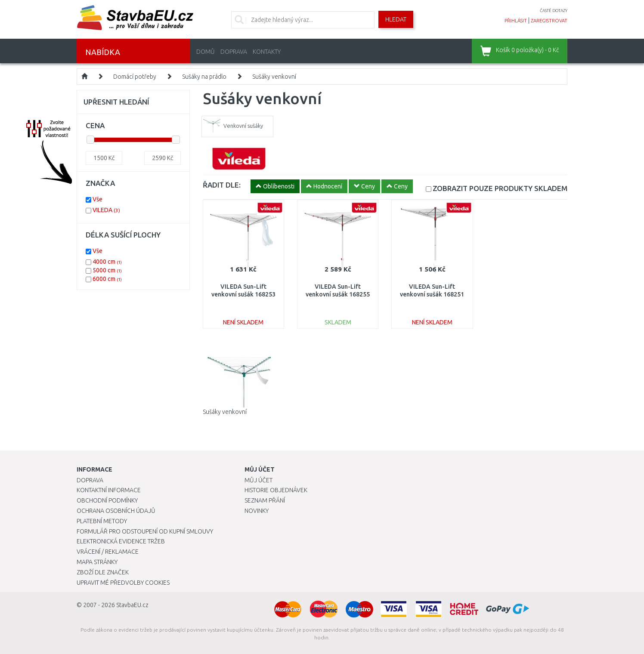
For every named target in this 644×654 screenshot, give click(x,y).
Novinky (257, 511)
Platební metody (102, 521)
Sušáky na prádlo (204, 77)
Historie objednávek (276, 490)
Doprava (234, 52)
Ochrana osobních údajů (116, 511)
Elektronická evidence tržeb (121, 541)
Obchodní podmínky (107, 500)
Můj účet (259, 480)
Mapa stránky (97, 562)
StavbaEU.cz (132, 605)
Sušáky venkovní (274, 77)
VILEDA (106, 210)
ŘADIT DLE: (222, 185)
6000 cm (107, 279)
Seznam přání (265, 500)
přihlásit (516, 21)
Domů (206, 52)
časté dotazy (554, 11)
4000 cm (107, 262)
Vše (98, 199)
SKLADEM (500, 188)
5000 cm (107, 270)
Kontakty (267, 52)
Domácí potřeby (135, 77)
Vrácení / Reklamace (108, 552)
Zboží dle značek (103, 572)
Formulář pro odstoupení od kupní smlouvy (145, 531)
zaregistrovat (549, 21)
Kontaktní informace (109, 490)
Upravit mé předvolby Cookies (123, 583)
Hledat (396, 19)
